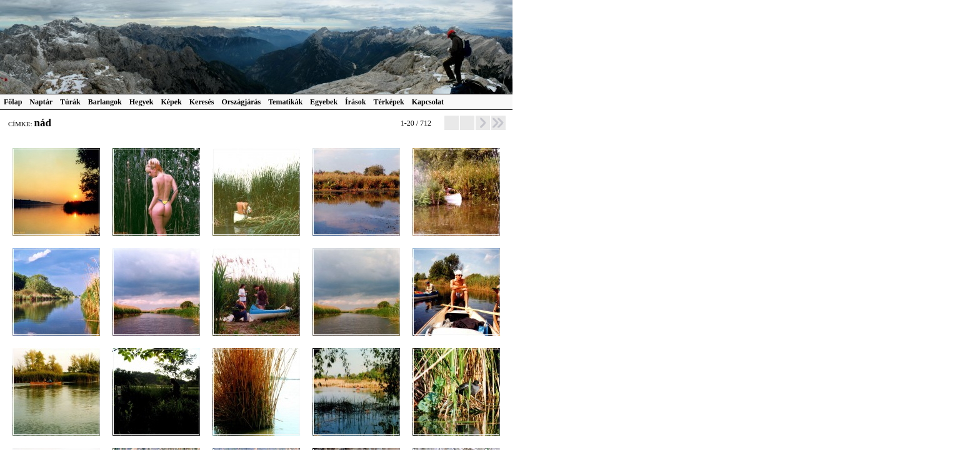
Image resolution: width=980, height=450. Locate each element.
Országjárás (242, 102)
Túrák (70, 102)
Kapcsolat (428, 102)
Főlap (13, 102)
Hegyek (142, 102)
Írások (355, 102)
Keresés (202, 102)
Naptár (41, 102)
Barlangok (105, 102)
